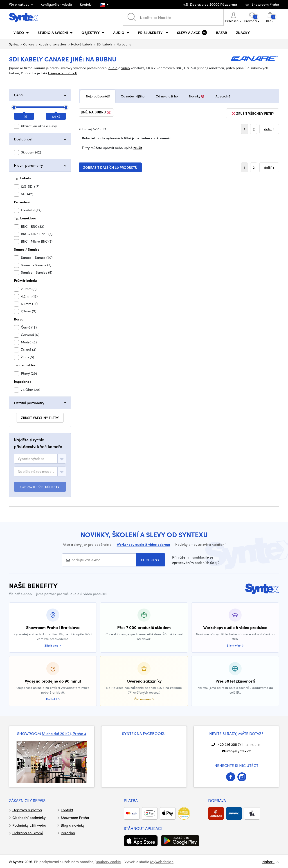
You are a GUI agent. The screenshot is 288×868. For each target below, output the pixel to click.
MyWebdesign (162, 862)
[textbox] (31, 459)
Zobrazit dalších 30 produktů (110, 167)
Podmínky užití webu (29, 825)
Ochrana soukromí (28, 833)
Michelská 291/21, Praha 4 (64, 733)
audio (113, 68)
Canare (29, 44)
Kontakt (86, 4)
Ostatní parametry (29, 403)
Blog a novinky (73, 825)
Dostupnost (23, 139)
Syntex (14, 44)
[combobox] (40, 459)
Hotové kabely (82, 44)
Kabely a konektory (53, 44)
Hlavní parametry (28, 165)
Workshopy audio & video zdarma (143, 544)
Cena (18, 95)
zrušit (138, 148)
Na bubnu (100, 113)
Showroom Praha (75, 817)
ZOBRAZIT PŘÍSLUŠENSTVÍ (40, 487)
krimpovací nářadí (62, 73)
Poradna (68, 833)
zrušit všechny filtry (40, 418)
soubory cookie (109, 862)
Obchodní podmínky (29, 817)
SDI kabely (104, 44)
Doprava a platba (27, 810)
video (126, 68)
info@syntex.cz (239, 751)
